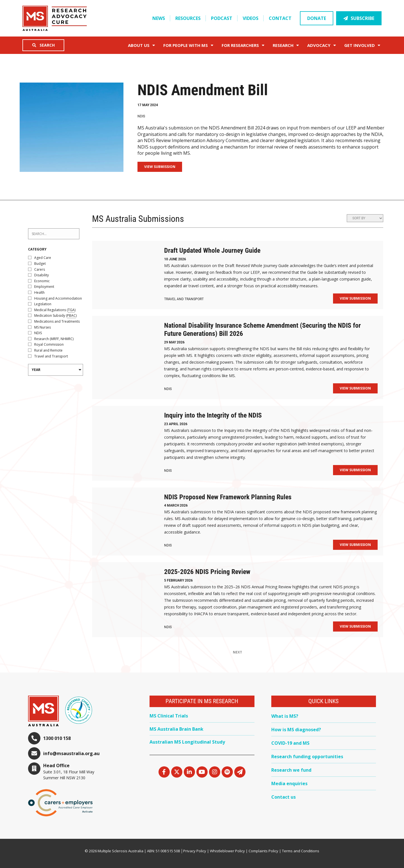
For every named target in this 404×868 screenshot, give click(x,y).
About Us (141, 45)
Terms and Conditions (301, 851)
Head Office (56, 766)
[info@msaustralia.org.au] (34, 753)
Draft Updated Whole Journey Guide (212, 250)
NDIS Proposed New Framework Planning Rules (228, 497)
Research (286, 45)
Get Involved (362, 45)
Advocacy (322, 45)
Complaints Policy (263, 851)
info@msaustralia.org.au (71, 753)
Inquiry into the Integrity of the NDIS (213, 415)
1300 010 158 (57, 738)
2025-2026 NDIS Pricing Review (207, 572)
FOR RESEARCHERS (243, 45)
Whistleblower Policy (227, 851)
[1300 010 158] (34, 738)
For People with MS (188, 45)
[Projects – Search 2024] (54, 234)
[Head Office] (34, 769)
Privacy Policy (195, 851)
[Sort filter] (365, 218)
